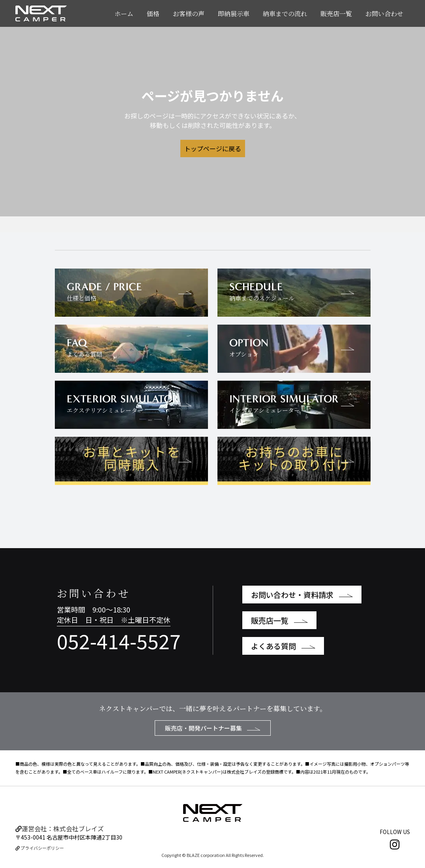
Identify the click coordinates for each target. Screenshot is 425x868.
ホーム (124, 14)
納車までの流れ (285, 14)
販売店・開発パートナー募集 (213, 728)
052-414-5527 (119, 641)
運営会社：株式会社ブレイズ (60, 829)
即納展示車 (234, 14)
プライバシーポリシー (40, 848)
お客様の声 (189, 14)
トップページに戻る (213, 148)
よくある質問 (283, 646)
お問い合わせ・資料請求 (302, 595)
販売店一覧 (336, 14)
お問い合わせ (384, 14)
